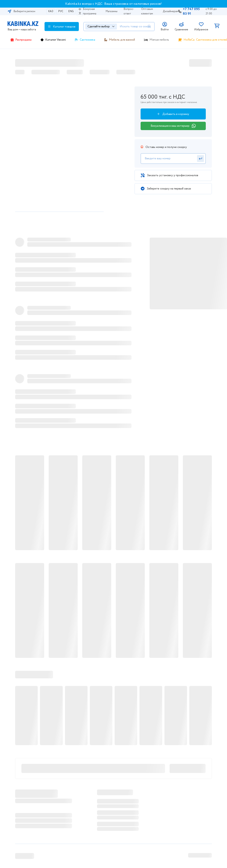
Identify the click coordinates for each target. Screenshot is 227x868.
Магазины (112, 11)
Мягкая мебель (159, 40)
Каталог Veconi (56, 40)
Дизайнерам (171, 11)
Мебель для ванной (122, 40)
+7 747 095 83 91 (191, 11)
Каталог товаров (62, 27)
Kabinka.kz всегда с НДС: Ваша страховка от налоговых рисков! (113, 4)
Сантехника (87, 40)
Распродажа (23, 40)
